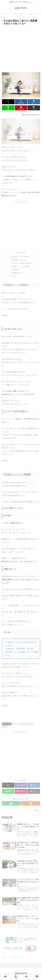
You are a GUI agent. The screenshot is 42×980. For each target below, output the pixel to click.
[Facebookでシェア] (21, 102)
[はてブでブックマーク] (34, 102)
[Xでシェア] (8, 102)
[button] (34, 108)
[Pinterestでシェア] (21, 108)
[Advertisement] (21, 48)
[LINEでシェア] (8, 108)
